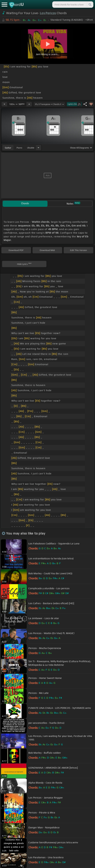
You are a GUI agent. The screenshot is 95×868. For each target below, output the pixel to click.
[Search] (90, 5)
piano (19, 148)
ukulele (31, 148)
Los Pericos (48, 13)
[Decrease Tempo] (4, 104)
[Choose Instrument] (38, 148)
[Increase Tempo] (29, 104)
